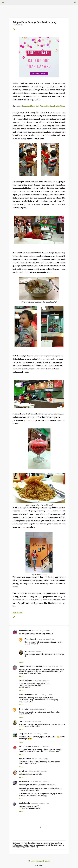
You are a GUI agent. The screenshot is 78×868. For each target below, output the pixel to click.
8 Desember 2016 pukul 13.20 (41, 746)
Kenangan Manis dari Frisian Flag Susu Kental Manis (43, 106)
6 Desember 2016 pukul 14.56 (45, 639)
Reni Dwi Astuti (25, 759)
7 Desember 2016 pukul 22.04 (44, 695)
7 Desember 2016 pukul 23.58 (38, 709)
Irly (26, 651)
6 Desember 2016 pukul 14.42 (41, 631)
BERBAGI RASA (18, 613)
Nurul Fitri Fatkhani (26, 695)
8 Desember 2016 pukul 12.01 (39, 734)
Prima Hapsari (30, 639)
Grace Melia (23, 709)
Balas (21, 662)
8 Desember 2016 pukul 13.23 (40, 759)
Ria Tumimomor (25, 746)
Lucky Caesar (24, 734)
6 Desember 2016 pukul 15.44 (53, 666)
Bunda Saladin (24, 803)
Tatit (21, 721)
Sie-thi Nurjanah (25, 681)
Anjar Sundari (24, 782)
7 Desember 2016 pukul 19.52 (37, 651)
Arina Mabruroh (25, 631)
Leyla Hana (23, 771)
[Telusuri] (9, 2)
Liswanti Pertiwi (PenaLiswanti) (31, 666)
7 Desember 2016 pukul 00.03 (41, 681)
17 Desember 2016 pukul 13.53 (39, 782)
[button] (14, 29)
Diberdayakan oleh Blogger (39, 861)
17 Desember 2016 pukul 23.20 (40, 803)
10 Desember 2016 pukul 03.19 (37, 771)
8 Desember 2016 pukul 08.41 (32, 721)
